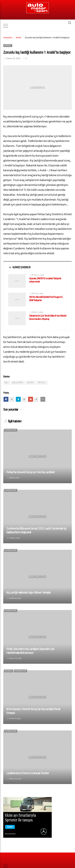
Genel (18, 38)
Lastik (30, 383)
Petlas (41, 383)
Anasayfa (8, 38)
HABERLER (11, 431)
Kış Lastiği (17, 383)
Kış (6, 383)
